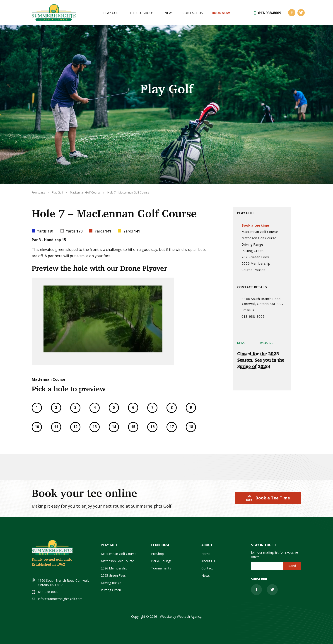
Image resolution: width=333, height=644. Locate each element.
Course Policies (253, 270)
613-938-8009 (270, 13)
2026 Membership (256, 263)
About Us (208, 561)
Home (206, 554)
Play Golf (112, 13)
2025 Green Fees (255, 257)
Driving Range (252, 244)
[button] (103, 319)
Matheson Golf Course (259, 238)
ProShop (157, 554)
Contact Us (193, 13)
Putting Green (252, 251)
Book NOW (221, 13)
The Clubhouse (142, 13)
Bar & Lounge (161, 561)
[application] (103, 319)
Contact (207, 568)
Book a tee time (255, 225)
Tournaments (161, 568)
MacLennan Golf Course (260, 232)
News (169, 13)
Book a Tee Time (273, 498)
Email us (248, 310)
